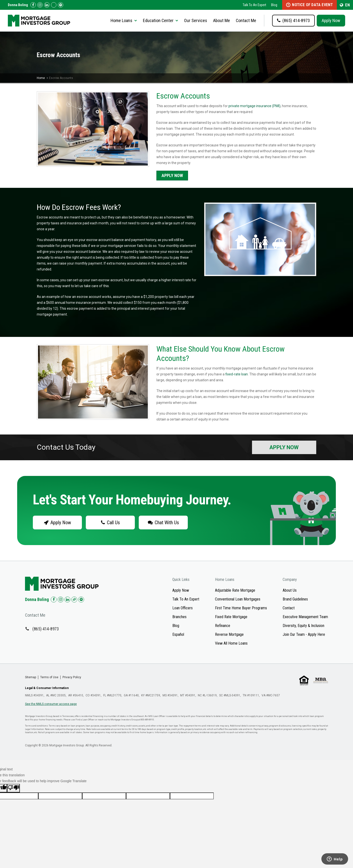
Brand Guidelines (295, 599)
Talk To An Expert (254, 5)
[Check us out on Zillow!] (54, 5)
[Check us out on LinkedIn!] (47, 5)
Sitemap (31, 677)
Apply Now (331, 20)
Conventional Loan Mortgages (238, 599)
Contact (289, 608)
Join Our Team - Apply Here (304, 634)
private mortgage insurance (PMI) (254, 106)
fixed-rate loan (237, 374)
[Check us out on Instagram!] (40, 5)
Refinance (223, 626)
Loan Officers (183, 608)
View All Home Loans (231, 643)
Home (41, 78)
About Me (221, 20)
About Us (290, 590)
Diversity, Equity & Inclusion (303, 626)
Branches (179, 617)
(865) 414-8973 (46, 629)
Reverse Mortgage (229, 634)
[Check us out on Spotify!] (81, 600)
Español (178, 634)
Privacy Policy (72, 677)
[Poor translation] (13, 788)
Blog (274, 5)
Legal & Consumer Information (47, 688)
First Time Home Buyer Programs (241, 608)
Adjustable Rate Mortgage (235, 590)
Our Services (196, 20)
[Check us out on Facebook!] (33, 5)
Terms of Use (49, 677)
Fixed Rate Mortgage (231, 617)
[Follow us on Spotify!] (61, 5)
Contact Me (246, 20)
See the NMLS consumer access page (51, 704)
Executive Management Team (305, 617)
